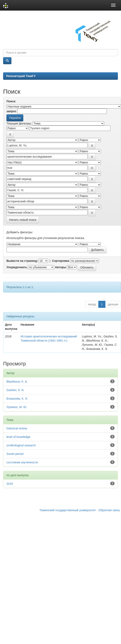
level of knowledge (18, 437)
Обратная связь (109, 510)
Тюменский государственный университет (68, 510)
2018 (10, 484)
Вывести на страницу (22, 261)
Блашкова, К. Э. (17, 399)
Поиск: (11, 101)
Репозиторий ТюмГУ (21, 76)
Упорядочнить (17, 267)
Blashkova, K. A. (17, 382)
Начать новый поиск (23, 220)
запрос (11, 111)
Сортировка (61, 261)
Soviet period (15, 454)
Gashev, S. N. (15, 390)
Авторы (60, 267)
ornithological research (21, 445)
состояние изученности (22, 462)
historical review (17, 428)
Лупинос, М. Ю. (17, 407)
